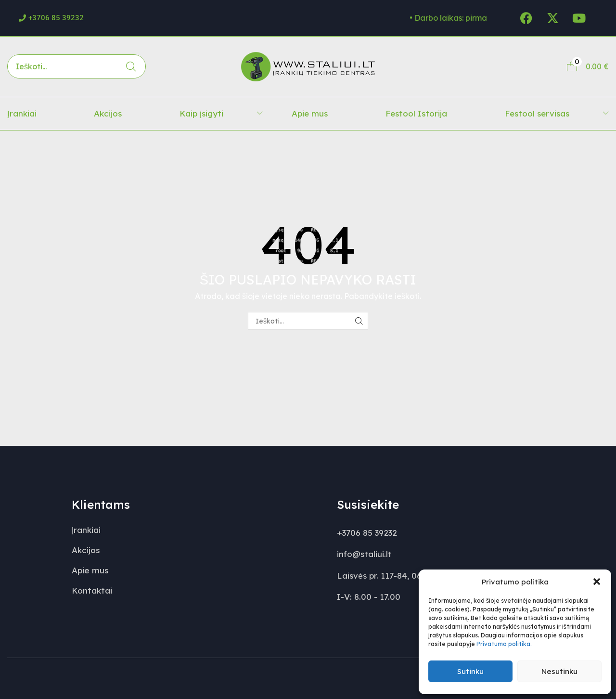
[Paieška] (131, 66)
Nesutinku (559, 671)
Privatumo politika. (504, 644)
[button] (597, 582)
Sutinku (470, 671)
